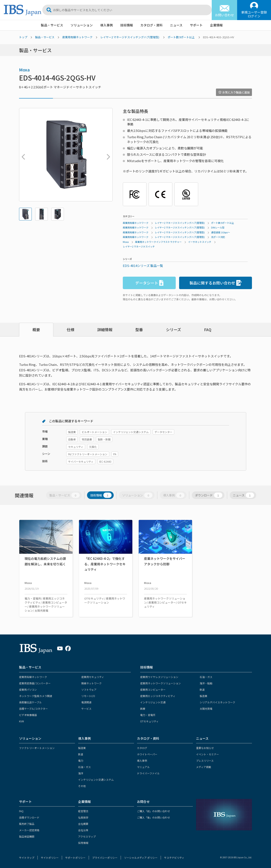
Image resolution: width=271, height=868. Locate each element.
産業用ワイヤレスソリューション (159, 677)
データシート (149, 283)
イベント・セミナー (207, 754)
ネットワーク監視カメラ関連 (36, 696)
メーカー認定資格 (29, 830)
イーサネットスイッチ (200, 242)
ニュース (176, 25)
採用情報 (83, 843)
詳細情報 (105, 329)
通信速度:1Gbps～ (221, 232)
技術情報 (127, 25)
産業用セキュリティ (93, 677)
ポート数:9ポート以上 (181, 37)
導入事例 (106, 25)
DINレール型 (218, 227)
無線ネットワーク (91, 683)
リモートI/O (88, 696)
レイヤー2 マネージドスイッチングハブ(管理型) (130, 37)
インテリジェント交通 (153, 702)
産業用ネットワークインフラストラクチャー (158, 242)
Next (107, 155)
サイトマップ (27, 858)
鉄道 (202, 690)
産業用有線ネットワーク (77, 37)
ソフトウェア (89, 690)
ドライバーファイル (148, 773)
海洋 (81, 773)
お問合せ (143, 802)
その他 (82, 786)
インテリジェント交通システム (96, 780)
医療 (143, 709)
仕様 (71, 329)
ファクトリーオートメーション (37, 748)
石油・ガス (206, 677)
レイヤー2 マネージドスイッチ (139, 246)
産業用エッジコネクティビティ (158, 696)
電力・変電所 (148, 715)
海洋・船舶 (206, 683)
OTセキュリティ (149, 721)
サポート (196, 25)
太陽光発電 (206, 709)
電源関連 (86, 702)
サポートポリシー (75, 858)
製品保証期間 (27, 836)
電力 (81, 761)
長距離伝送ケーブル (30, 702)
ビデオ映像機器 (28, 715)
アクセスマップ (87, 836)
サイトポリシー (50, 858)
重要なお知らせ (205, 748)
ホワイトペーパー (147, 754)
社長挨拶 (83, 817)
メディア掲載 (204, 767)
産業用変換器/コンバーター (35, 683)
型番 (139, 329)
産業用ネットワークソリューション (160, 683)
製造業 (203, 696)
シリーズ (174, 329)
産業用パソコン (28, 690)
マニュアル (143, 767)
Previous (22, 155)
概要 (36, 329)
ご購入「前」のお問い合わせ (153, 811)
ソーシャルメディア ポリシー (141, 858)
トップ (23, 37)
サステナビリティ (174, 858)
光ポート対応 (218, 237)
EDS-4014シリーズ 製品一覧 (143, 266)
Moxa (24, 70)
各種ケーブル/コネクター (33, 709)
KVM (21, 721)
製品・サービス (52, 25)
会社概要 (83, 824)
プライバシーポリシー (105, 858)
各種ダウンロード (29, 817)
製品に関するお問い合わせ (216, 283)
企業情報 (216, 25)
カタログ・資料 (151, 25)
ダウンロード (209, 495)
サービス (86, 709)
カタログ (142, 748)
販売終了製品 (27, 824)
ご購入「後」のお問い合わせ (153, 817)
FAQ (208, 329)
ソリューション (82, 25)
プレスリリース (205, 761)
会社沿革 (83, 830)
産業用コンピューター (153, 690)
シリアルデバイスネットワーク (217, 702)
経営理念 (83, 811)
